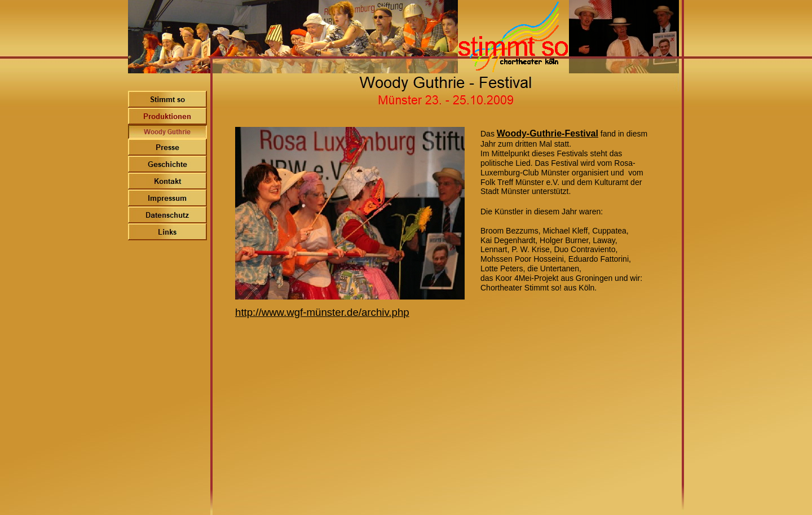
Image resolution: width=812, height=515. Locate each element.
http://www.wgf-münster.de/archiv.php (322, 312)
